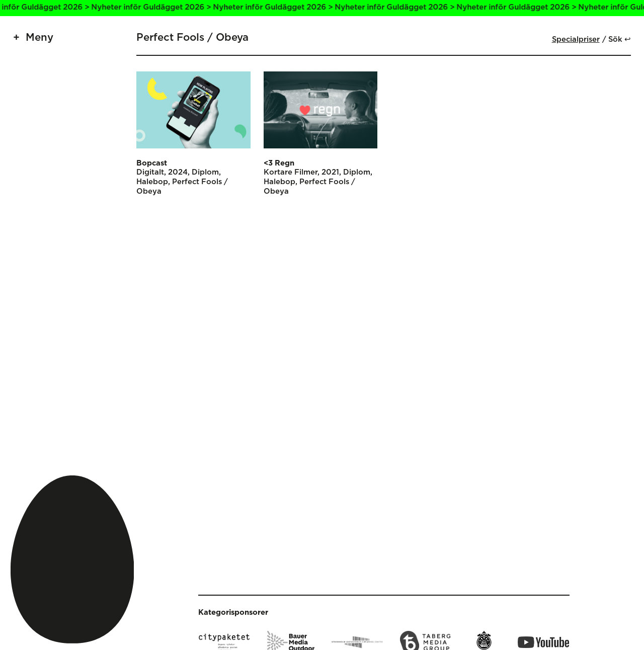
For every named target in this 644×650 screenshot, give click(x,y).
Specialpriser (576, 39)
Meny (39, 38)
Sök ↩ (620, 39)
